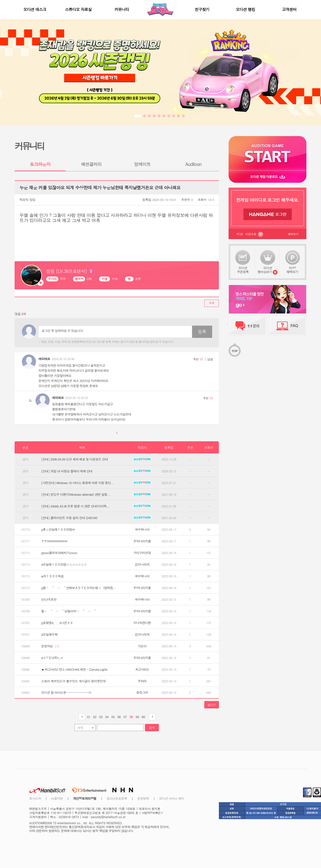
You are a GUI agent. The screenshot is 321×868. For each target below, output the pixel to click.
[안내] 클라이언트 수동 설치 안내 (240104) (69, 518)
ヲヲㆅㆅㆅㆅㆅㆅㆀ (54, 541)
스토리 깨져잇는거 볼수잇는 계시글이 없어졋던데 (73, 681)
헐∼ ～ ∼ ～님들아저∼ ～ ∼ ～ (69, 611)
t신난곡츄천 (49, 599)
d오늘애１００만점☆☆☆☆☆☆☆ (64, 564)
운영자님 (50, 646)
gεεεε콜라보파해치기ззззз (59, 553)
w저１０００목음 (52, 576)
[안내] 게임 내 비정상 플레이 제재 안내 (67, 471)
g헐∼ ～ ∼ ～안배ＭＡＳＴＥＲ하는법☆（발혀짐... (78, 588)
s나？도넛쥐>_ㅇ (52, 658)
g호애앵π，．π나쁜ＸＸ (57, 623)
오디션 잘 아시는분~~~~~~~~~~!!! (66, 693)
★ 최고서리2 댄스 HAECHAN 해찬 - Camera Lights (74, 669)
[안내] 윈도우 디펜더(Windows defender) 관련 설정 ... (76, 495)
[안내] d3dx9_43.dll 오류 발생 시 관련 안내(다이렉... (75, 506)
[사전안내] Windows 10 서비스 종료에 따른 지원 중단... (77, 483)
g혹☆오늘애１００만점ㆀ (58, 529)
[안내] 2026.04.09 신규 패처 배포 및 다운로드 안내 (75, 459)
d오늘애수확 (49, 634)
